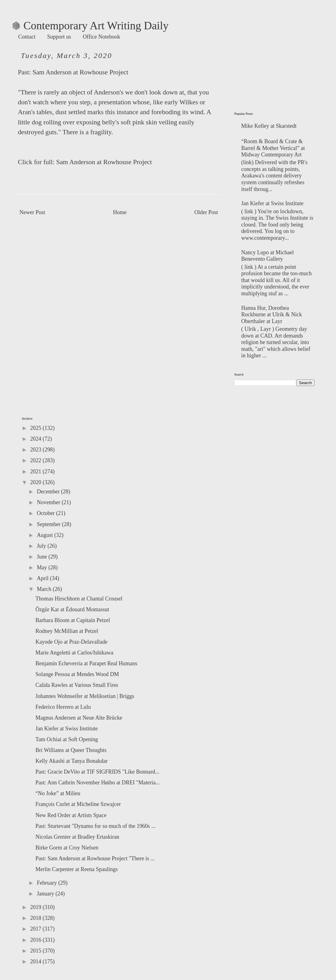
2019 (37, 907)
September (49, 524)
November (49, 502)
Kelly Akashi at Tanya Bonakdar (72, 761)
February (47, 883)
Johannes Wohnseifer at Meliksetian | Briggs (85, 696)
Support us (59, 37)
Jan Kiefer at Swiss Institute (272, 203)
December (49, 492)
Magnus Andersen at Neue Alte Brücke (79, 718)
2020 (37, 482)
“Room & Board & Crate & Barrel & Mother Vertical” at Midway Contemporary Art (273, 148)
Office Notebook (102, 37)
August (45, 535)
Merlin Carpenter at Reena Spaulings (77, 869)
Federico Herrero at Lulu (63, 707)
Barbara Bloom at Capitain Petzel (73, 620)
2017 (37, 929)
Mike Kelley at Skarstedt (269, 126)
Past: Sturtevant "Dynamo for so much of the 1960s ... (95, 826)
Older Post (206, 212)
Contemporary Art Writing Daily (90, 26)
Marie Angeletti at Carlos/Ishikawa (74, 653)
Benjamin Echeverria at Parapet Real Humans (86, 663)
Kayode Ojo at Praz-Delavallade (71, 642)
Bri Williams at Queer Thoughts (71, 750)
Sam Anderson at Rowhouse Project (80, 72)
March (45, 589)
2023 (37, 450)
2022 (37, 460)
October (46, 513)
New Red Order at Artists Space (71, 815)
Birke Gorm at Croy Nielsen (67, 848)
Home (120, 212)
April (43, 578)
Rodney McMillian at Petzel (67, 631)
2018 (37, 918)
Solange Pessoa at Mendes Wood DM (77, 674)
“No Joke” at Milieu (58, 793)
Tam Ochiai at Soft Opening (67, 739)
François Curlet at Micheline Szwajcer (78, 804)
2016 (37, 940)
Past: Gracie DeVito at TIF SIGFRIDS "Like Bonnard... (97, 772)
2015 (37, 951)
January (46, 894)
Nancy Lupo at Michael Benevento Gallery (268, 256)
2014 (37, 961)
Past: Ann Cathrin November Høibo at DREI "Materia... (98, 783)
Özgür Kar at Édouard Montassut (72, 609)
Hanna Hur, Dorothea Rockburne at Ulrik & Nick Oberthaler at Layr (272, 315)
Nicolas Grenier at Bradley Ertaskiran (77, 837)
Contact (27, 37)
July (42, 546)
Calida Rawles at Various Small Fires (77, 685)
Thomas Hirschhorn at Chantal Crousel (79, 599)
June (43, 557)
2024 (37, 439)
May (43, 567)
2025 (37, 428)
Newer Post (32, 212)
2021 (37, 471)
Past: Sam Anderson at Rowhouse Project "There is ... (95, 858)
